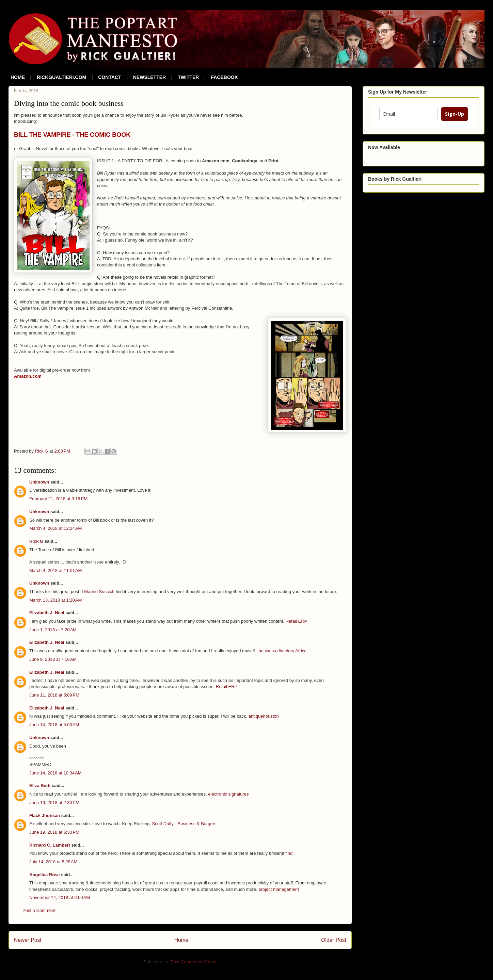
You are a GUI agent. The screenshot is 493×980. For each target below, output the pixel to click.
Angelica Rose (45, 875)
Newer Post (28, 940)
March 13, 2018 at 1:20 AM (55, 600)
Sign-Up (455, 114)
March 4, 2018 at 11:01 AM (55, 570)
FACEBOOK (225, 77)
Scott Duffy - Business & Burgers (184, 824)
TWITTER (188, 77)
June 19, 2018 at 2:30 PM (54, 803)
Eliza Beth (40, 786)
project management (279, 889)
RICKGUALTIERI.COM (61, 77)
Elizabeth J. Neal (47, 613)
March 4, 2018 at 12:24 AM (55, 528)
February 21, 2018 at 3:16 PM (58, 499)
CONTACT (109, 77)
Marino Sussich (99, 592)
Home (181, 940)
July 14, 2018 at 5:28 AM (53, 862)
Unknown (39, 482)
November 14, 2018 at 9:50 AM (60, 897)
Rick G (36, 541)
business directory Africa (283, 651)
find (289, 853)
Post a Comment (39, 910)
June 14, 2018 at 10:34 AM (55, 773)
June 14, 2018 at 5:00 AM (54, 725)
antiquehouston (264, 716)
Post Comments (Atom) (194, 962)
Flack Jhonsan (45, 815)
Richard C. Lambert (50, 845)
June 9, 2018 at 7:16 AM (53, 659)
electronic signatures (228, 794)
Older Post (334, 940)
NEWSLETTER (149, 77)
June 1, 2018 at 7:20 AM (53, 630)
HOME (18, 77)
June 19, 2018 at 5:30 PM (54, 832)
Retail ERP (297, 621)
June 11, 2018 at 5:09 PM (54, 695)
